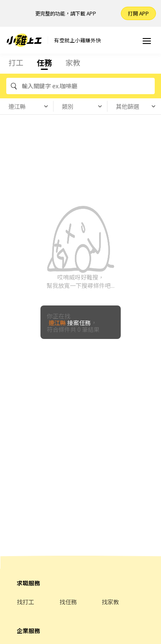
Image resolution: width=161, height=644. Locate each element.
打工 (16, 62)
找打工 (26, 602)
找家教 (110, 602)
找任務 (68, 602)
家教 (73, 62)
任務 (44, 62)
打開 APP (138, 13)
